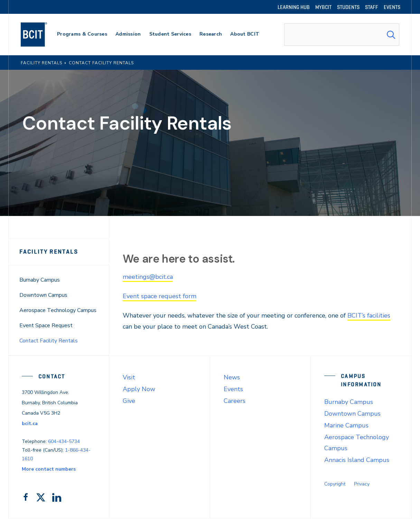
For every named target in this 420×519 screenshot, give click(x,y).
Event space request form (160, 296)
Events (233, 389)
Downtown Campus (43, 295)
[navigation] (41, 35)
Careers (235, 401)
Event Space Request (46, 325)
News (232, 377)
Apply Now (139, 389)
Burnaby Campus (40, 280)
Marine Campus (346, 425)
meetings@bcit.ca (148, 277)
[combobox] (342, 35)
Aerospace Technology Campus (58, 310)
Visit (129, 377)
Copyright (335, 484)
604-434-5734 (64, 441)
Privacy (362, 484)
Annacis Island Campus (357, 460)
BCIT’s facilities (369, 315)
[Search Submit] (391, 35)
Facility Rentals (49, 252)
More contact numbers (49, 469)
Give (129, 401)
